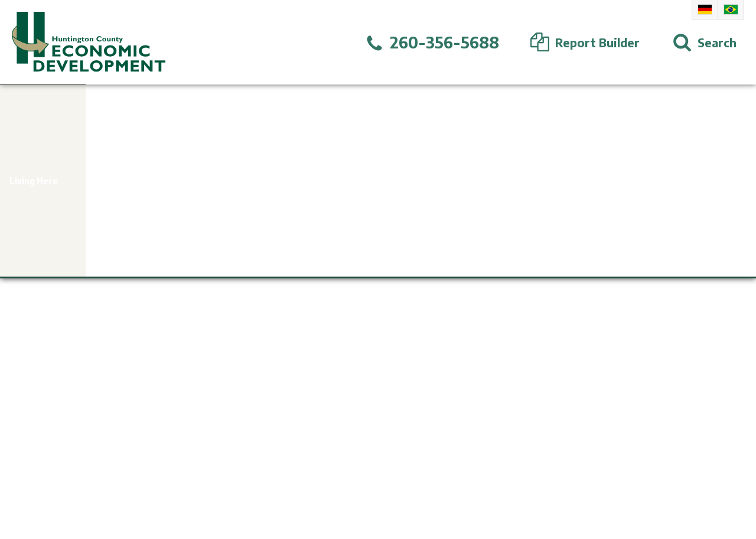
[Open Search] (705, 43)
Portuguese (731, 9)
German (705, 9)
